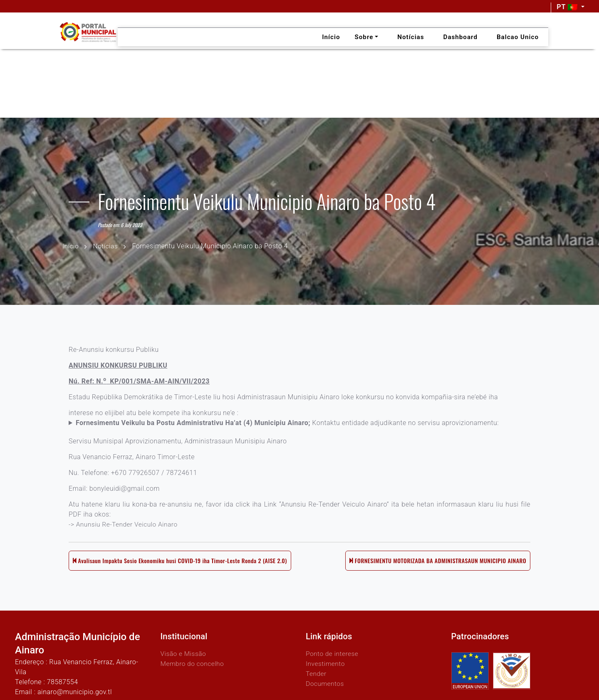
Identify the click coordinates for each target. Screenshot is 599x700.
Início (71, 246)
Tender (316, 673)
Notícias (106, 246)
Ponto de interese (333, 653)
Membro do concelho (193, 663)
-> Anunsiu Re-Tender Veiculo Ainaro (125, 528)
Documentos (325, 683)
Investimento (326, 663)
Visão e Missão (184, 653)
